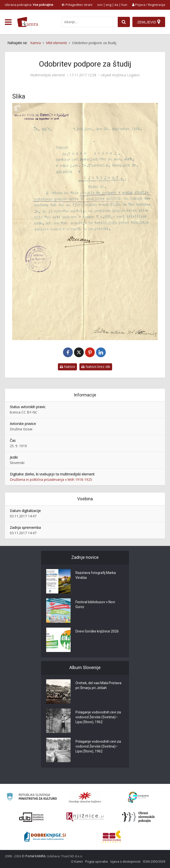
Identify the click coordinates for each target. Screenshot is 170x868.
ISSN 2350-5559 (154, 861)
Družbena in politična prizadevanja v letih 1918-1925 (51, 479)
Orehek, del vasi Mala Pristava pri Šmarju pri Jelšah (98, 685)
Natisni (67, 367)
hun (124, 5)
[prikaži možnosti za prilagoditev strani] (77, 5)
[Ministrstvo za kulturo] (32, 797)
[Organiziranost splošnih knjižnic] (85, 797)
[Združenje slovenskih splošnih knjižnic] (85, 817)
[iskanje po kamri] (90, 22)
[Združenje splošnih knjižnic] (112, 837)
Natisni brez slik (96, 367)
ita (116, 5)
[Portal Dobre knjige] (45, 837)
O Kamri (77, 861)
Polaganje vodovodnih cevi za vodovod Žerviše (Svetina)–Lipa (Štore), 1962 (98, 717)
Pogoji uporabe (97, 861)
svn (100, 5)
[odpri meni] (8, 22)
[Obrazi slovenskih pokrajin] (138, 817)
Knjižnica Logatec (126, 75)
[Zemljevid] (149, 22)
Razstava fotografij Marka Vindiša (96, 575)
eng (109, 5)
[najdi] (124, 22)
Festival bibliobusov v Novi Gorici (95, 604)
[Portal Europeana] (138, 797)
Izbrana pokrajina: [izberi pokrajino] (29, 5)
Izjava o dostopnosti (125, 861)
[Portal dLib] (32, 817)
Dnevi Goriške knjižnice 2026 (97, 631)
